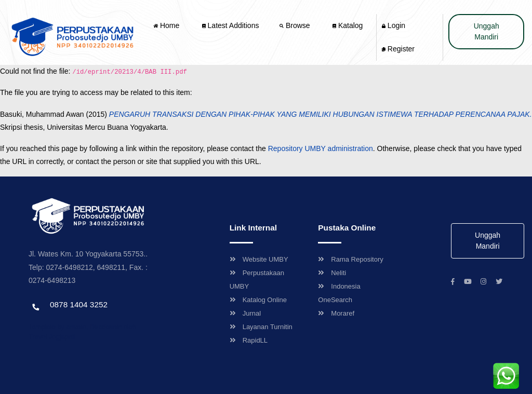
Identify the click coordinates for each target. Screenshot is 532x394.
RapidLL (249, 340)
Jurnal (245, 313)
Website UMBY (259, 259)
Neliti (332, 273)
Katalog (348, 25)
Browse (296, 25)
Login (394, 25)
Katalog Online (258, 300)
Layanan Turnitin (261, 327)
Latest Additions (231, 25)
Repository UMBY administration (321, 148)
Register (398, 49)
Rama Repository (350, 259)
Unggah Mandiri (487, 31)
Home (167, 25)
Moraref (336, 313)
